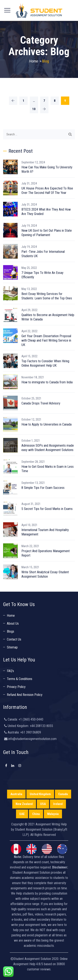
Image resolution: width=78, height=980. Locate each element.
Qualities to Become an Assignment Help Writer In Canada (48, 317)
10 (34, 109)
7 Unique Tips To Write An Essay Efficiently (42, 275)
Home (34, 61)
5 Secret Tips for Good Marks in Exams (47, 509)
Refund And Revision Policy (25, 695)
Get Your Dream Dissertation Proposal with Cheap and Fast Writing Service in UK (46, 340)
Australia (16, 794)
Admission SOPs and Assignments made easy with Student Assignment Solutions (48, 448)
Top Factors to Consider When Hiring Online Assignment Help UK (45, 363)
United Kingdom (40, 794)
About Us (13, 623)
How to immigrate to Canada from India (47, 382)
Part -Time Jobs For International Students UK (43, 254)
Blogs (11, 631)
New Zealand (24, 804)
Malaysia (53, 814)
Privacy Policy (16, 687)
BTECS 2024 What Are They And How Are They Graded (46, 212)
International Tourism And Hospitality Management (45, 532)
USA (43, 804)
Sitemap (12, 647)
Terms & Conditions (20, 679)
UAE (22, 814)
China (36, 814)
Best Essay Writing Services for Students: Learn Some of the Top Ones (47, 296)
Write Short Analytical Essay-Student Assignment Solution (45, 574)
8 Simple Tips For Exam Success (43, 488)
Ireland (58, 804)
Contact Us (14, 639)
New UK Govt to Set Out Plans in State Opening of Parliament (47, 233)
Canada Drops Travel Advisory (41, 403)
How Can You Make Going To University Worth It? (47, 169)
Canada (63, 794)
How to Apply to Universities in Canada (46, 424)
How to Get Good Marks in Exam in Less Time (48, 469)
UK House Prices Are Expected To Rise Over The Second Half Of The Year (47, 191)
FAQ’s (10, 671)
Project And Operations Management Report (46, 553)
